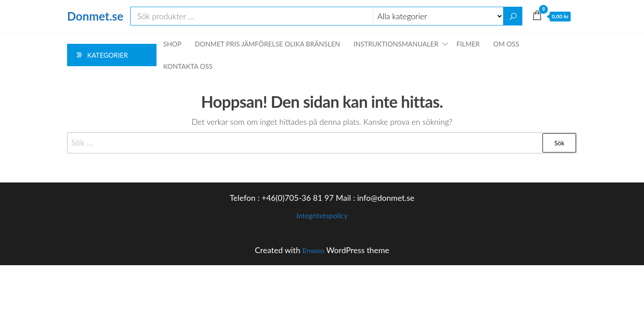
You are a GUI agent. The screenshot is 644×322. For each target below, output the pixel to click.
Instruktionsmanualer (396, 44)
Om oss (506, 44)
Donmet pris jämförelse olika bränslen (268, 44)
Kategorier (108, 55)
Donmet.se (95, 16)
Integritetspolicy (322, 215)
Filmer (468, 44)
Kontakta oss (188, 66)
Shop (172, 44)
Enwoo (313, 250)
